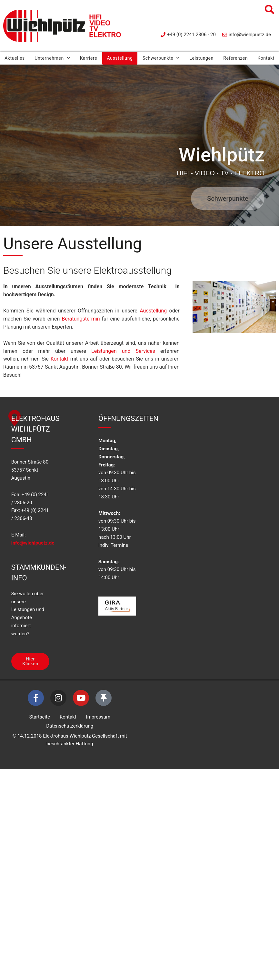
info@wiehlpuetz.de (33, 543)
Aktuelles (15, 58)
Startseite (40, 717)
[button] (269, 10)
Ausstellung (120, 58)
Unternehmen (52, 58)
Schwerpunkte (161, 58)
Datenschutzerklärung (70, 726)
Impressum (98, 717)
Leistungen (201, 58)
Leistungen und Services (123, 351)
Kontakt (60, 359)
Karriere (89, 58)
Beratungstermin (81, 319)
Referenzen (235, 58)
